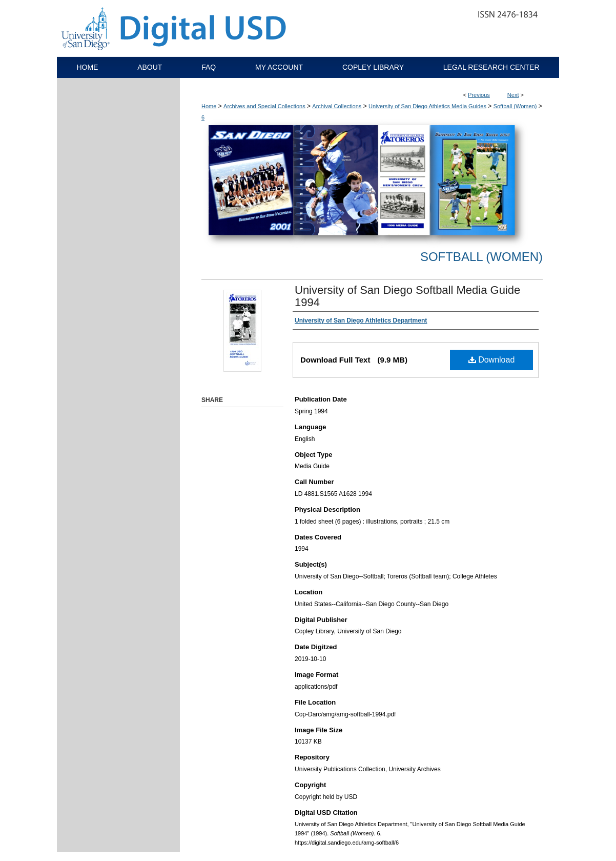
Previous (479, 95)
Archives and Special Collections (264, 106)
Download (492, 360)
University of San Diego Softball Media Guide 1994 (407, 296)
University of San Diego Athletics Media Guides (427, 106)
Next (513, 95)
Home (209, 106)
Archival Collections (337, 106)
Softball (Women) (515, 106)
